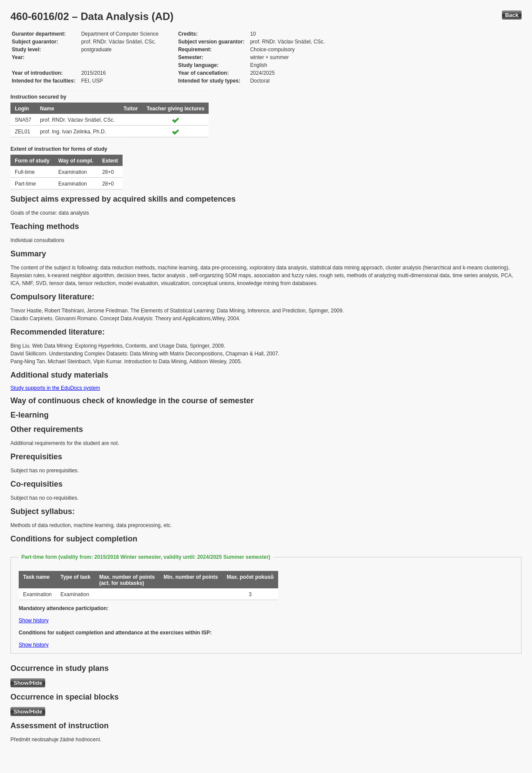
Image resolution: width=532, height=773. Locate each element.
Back (512, 15)
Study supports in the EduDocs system (55, 388)
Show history (34, 620)
